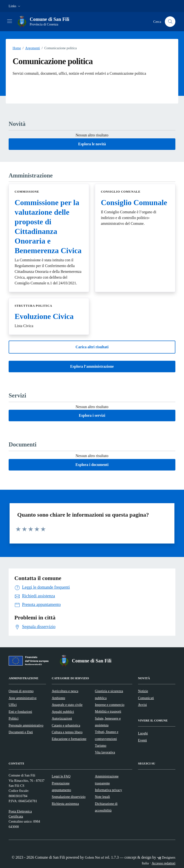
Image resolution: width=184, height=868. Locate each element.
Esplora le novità (92, 144)
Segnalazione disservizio (69, 797)
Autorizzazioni (62, 718)
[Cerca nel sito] (170, 22)
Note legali (102, 797)
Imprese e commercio (110, 705)
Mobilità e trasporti (108, 711)
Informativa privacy (108, 790)
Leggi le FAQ (61, 776)
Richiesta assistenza (65, 804)
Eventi (142, 740)
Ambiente (58, 698)
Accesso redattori (164, 863)
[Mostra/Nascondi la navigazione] (10, 21)
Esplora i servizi (92, 415)
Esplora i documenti (92, 465)
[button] (15, 6)
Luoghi (143, 733)
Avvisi (142, 705)
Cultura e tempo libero (67, 732)
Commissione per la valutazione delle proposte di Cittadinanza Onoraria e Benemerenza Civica (48, 226)
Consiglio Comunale (134, 202)
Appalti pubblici (63, 712)
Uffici (13, 705)
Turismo (101, 746)
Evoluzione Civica (44, 316)
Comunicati (146, 698)
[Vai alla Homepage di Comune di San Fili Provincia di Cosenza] (46, 22)
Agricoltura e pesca (65, 691)
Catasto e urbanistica (66, 725)
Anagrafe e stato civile (67, 705)
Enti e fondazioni (20, 712)
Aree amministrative (23, 698)
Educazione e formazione (69, 739)
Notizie (143, 691)
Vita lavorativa (105, 752)
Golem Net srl (95, 857)
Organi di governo (21, 691)
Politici (14, 718)
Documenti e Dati (21, 732)
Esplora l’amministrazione (92, 366)
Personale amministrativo (26, 725)
